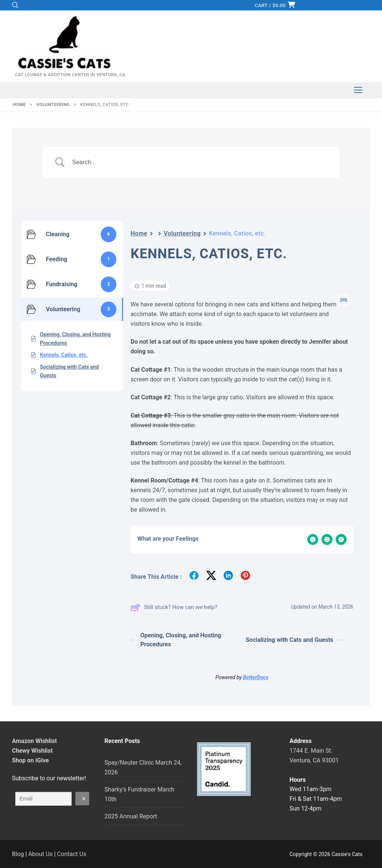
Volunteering (182, 233)
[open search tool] (15, 5)
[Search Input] (200, 163)
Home (139, 233)
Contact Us (72, 854)
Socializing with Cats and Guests (295, 640)
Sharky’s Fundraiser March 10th (139, 794)
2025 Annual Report (131, 816)
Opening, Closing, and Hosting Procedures (176, 640)
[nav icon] (358, 90)
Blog (18, 854)
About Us (40, 854)
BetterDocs (256, 677)
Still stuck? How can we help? (174, 608)
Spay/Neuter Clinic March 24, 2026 (143, 767)
